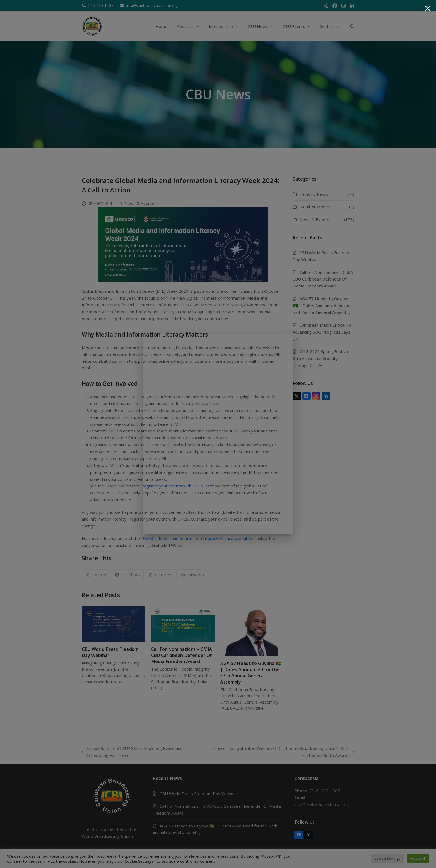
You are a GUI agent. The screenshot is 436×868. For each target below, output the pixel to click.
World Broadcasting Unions (108, 836)
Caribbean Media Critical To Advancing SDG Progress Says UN (322, 332)
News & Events (139, 203)
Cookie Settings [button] (387, 858)
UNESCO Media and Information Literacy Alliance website (195, 538)
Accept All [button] (418, 858)
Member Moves (315, 207)
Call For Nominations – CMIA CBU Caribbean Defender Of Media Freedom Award (181, 655)
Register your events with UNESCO (175, 486)
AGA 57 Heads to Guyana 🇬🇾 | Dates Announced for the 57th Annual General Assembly (251, 673)
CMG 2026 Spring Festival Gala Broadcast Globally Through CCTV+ (321, 358)
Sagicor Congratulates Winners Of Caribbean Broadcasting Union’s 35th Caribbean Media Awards (279, 752)
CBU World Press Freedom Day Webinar (198, 794)
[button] (352, 26)
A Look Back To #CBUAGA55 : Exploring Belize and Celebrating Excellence (132, 752)
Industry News (314, 194)
